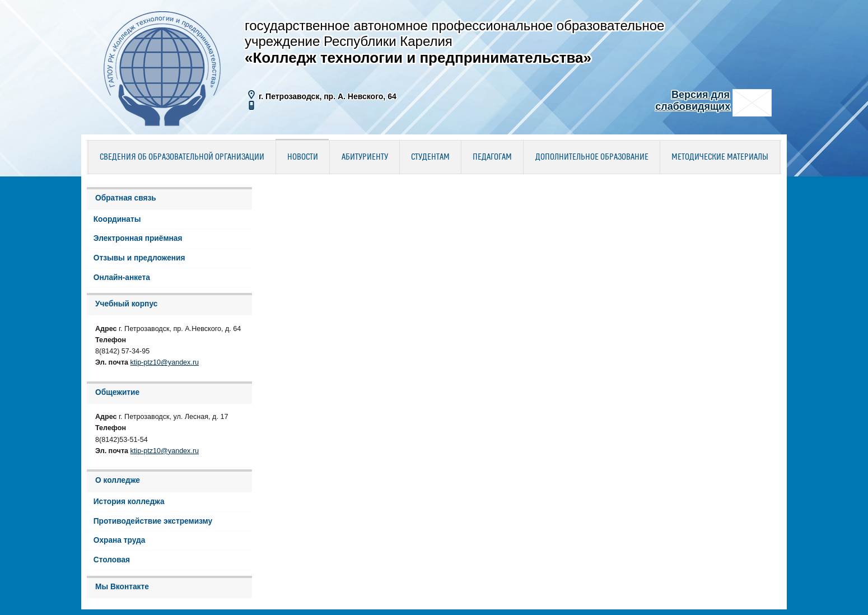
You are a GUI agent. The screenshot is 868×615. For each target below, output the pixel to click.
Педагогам (492, 157)
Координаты (117, 219)
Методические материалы (720, 157)
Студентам (430, 157)
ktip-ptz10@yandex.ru (165, 362)
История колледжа (129, 502)
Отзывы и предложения (139, 258)
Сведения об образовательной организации (182, 157)
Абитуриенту (365, 157)
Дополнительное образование (592, 157)
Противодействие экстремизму (153, 521)
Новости (303, 157)
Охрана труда (120, 540)
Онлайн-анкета (122, 278)
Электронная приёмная (138, 238)
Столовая (112, 560)
